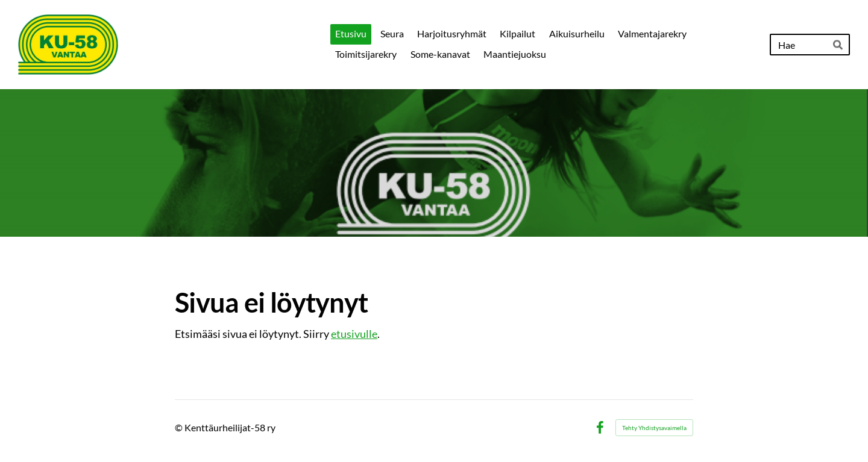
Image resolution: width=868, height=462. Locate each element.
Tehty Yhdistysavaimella (654, 428)
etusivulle (354, 334)
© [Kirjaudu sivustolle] (180, 427)
